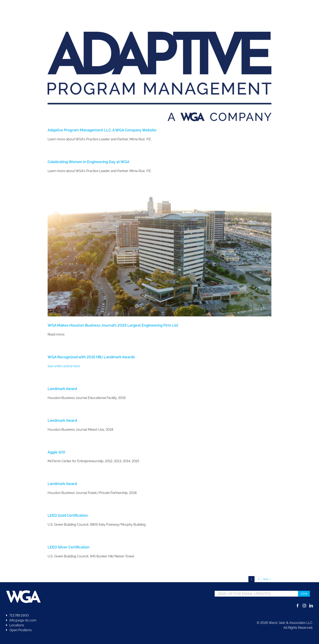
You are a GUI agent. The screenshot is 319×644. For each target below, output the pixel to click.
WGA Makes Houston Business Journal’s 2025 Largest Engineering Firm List (113, 325)
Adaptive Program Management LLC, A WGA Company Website (102, 130)
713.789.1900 (17, 615)
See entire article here (64, 366)
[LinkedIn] (311, 606)
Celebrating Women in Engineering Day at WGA (88, 162)
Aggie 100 (56, 452)
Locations (15, 625)
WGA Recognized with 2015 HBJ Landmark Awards (91, 357)
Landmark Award (62, 389)
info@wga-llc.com (21, 620)
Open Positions (21, 630)
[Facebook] (298, 606)
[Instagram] (304, 606)
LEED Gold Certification (68, 515)
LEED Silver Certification (69, 547)
